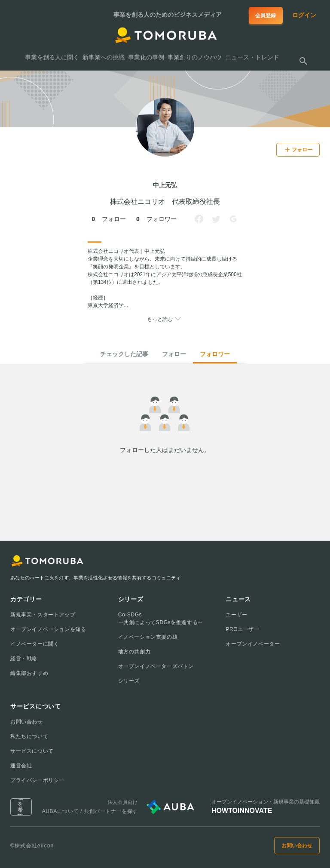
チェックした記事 (124, 354)
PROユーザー (242, 629)
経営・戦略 (24, 659)
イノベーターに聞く (35, 644)
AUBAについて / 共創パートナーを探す (90, 811)
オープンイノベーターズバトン (156, 666)
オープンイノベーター (253, 644)
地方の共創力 (134, 652)
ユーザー (236, 615)
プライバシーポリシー (37, 780)
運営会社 (21, 766)
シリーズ (129, 681)
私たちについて (29, 736)
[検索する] (303, 61)
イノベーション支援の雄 (148, 637)
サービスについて (32, 751)
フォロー (174, 354)
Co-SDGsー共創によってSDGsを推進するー (161, 619)
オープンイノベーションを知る (48, 629)
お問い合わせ (27, 722)
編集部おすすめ (29, 673)
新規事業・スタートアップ (43, 615)
